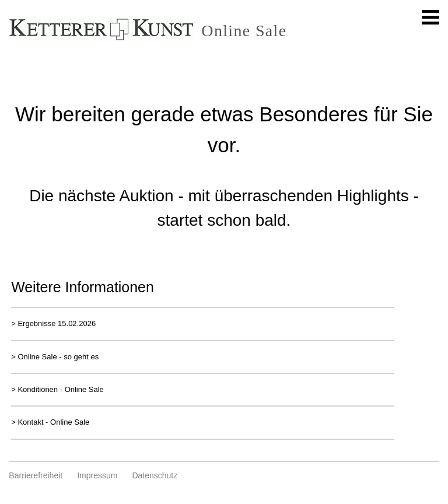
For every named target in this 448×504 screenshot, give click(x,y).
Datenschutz (155, 475)
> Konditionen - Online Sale (57, 389)
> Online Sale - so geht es (55, 357)
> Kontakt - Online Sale (50, 422)
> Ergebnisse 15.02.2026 (53, 323)
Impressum (97, 475)
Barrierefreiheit (36, 475)
